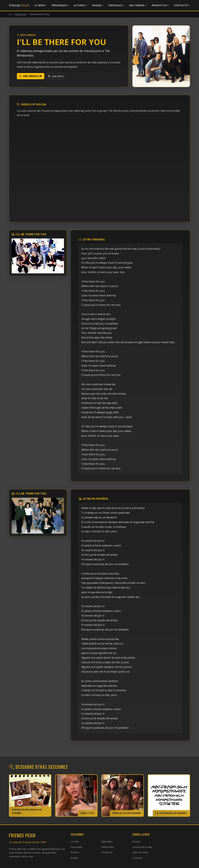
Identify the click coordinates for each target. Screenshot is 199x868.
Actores (79, 5)
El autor (136, 841)
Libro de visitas (140, 852)
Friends (19, 5)
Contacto (181, 5)
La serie (40, 5)
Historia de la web (142, 847)
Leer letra (56, 76)
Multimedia (137, 5)
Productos (159, 5)
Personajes (59, 5)
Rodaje (97, 5)
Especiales (115, 5)
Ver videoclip (31, 76)
